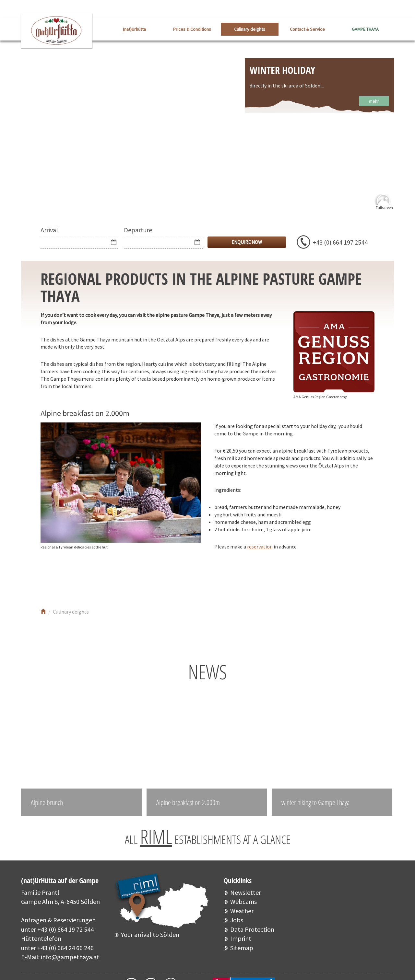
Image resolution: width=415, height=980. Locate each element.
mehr (374, 101)
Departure (138, 230)
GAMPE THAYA (365, 29)
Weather (242, 911)
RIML (156, 836)
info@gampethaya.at (70, 957)
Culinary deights (250, 29)
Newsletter (246, 892)
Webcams (243, 901)
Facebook (53, 577)
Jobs (237, 920)
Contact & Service (307, 29)
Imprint (241, 938)
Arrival (49, 230)
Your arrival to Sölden (150, 934)
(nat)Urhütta (134, 29)
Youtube (72, 577)
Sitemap (242, 948)
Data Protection (252, 929)
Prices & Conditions (192, 29)
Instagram (92, 577)
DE (389, 10)
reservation (260, 547)
